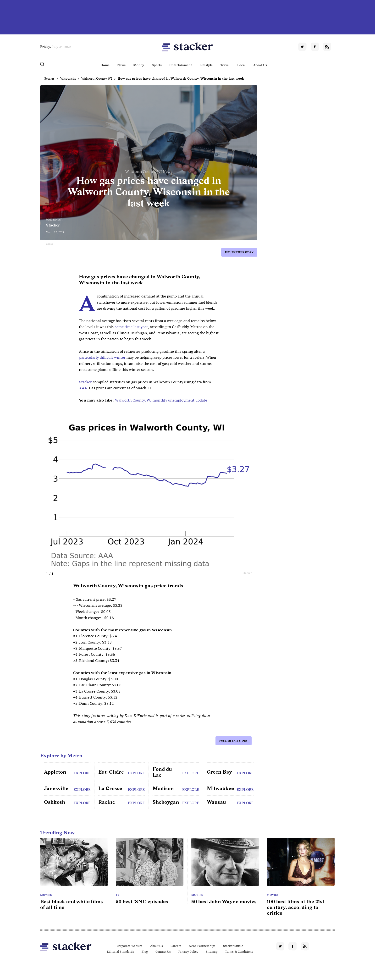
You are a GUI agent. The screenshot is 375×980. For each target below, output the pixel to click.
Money (139, 65)
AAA (83, 388)
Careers (176, 946)
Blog (145, 952)
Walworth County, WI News (149, 172)
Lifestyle (206, 65)
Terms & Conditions (239, 952)
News (121, 65)
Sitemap (212, 952)
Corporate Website (130, 946)
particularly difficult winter (102, 357)
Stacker (53, 225)
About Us (260, 65)
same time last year (131, 327)
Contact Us (163, 952)
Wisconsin (68, 78)
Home (105, 65)
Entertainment (181, 65)
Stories (49, 78)
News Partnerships (202, 946)
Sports (157, 65)
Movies (46, 895)
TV (118, 895)
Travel (225, 65)
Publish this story (239, 252)
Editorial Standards (120, 952)
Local (241, 65)
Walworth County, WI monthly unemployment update (161, 400)
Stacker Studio (233, 946)
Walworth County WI (97, 78)
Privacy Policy (188, 952)
